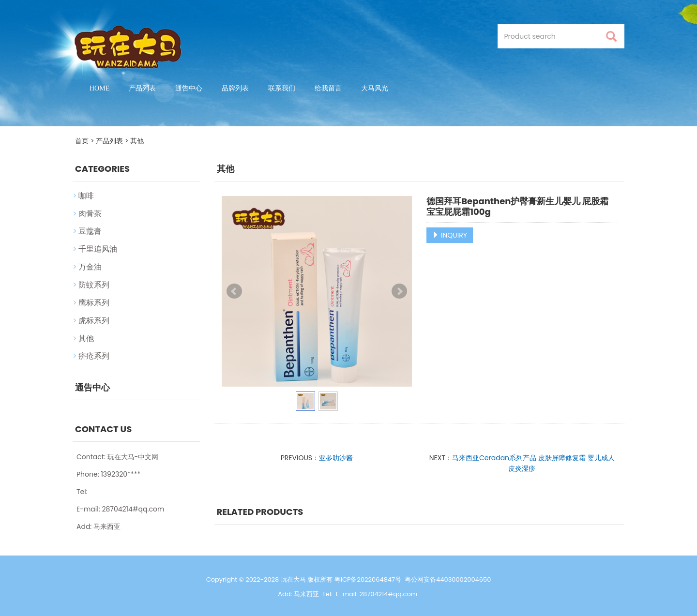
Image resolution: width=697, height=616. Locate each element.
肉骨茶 (90, 214)
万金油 (90, 267)
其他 (137, 141)
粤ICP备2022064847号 (368, 579)
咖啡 (86, 196)
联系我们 (282, 88)
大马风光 (375, 88)
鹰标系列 (94, 303)
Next (399, 291)
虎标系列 (94, 321)
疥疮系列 (94, 356)
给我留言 (328, 88)
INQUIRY (450, 235)
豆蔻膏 (90, 231)
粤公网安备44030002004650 (448, 579)
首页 (82, 141)
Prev (234, 291)
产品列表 (142, 88)
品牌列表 (235, 88)
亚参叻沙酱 (336, 458)
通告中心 (189, 88)
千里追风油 (98, 249)
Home (99, 88)
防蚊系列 (94, 285)
